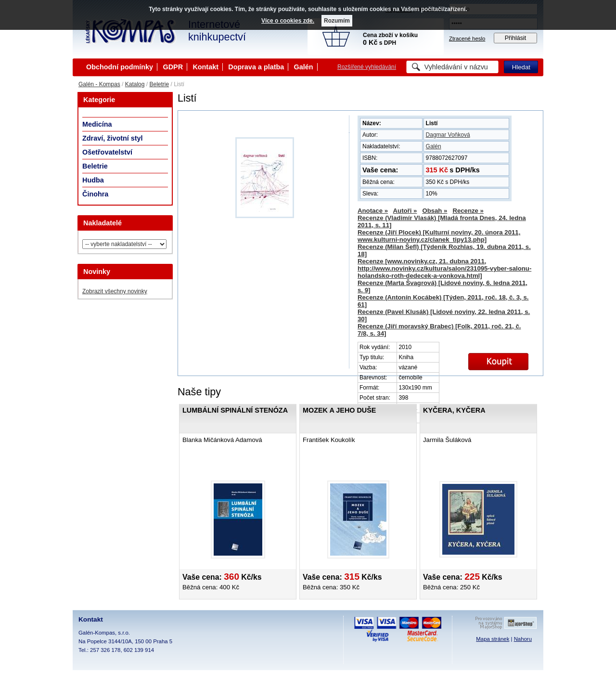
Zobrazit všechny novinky (115, 291)
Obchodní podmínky (120, 67)
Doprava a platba (256, 67)
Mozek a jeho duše (339, 410)
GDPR (173, 67)
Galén (304, 67)
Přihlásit (516, 38)
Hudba (93, 180)
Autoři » (405, 211)
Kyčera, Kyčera (454, 410)
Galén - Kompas (99, 84)
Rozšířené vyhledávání (367, 67)
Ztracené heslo (467, 39)
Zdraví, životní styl (113, 138)
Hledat (521, 67)
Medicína (97, 124)
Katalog (135, 84)
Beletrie (159, 84)
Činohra (95, 194)
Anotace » (373, 211)
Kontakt (205, 67)
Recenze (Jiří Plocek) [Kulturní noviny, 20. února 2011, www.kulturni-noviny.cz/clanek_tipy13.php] (439, 236)
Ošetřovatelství (107, 152)
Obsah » (435, 211)
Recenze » (468, 211)
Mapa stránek (493, 639)
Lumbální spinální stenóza (235, 410)
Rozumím (337, 21)
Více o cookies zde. (288, 21)
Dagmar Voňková (448, 135)
